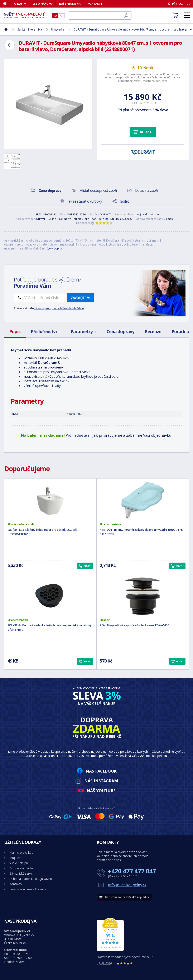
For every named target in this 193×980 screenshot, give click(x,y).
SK (62, 16)
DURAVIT (105, 214)
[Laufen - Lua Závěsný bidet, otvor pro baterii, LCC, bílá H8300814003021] (50, 500)
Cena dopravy (120, 331)
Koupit (146, 132)
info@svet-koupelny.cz (127, 885)
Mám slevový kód (21, 853)
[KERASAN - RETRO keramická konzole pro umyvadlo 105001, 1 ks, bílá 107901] (143, 500)
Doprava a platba (21, 868)
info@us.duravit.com (147, 214)
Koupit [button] (88, 566)
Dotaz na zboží (147, 190)
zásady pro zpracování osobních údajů (59, 308)
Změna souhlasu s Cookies (28, 889)
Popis (15, 331)
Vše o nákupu (42, 4)
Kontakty (95, 4)
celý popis (54, 248)
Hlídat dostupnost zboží (98, 190)
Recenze (153, 331)
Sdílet (125, 201)
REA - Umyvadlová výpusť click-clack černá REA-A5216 (134, 625)
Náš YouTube (101, 791)
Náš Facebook (101, 771)
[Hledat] (100, 15)
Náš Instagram (101, 781)
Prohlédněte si (78, 435)
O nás (18, 4)
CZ (55, 16)
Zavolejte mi (81, 298)
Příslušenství (46, 331)
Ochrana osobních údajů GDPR (31, 879)
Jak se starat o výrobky (85, 201)
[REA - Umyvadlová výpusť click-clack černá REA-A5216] (143, 596)
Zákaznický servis (21, 873)
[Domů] (7, 4)
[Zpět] (9, 45)
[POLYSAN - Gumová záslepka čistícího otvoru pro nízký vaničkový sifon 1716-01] (50, 596)
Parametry (83, 331)
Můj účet (16, 858)
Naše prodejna (70, 4)
